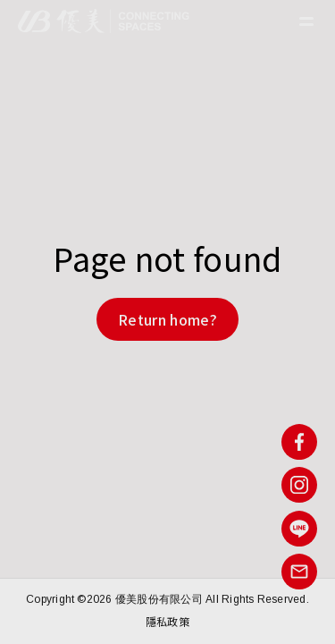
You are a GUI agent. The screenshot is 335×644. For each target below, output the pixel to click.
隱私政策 (167, 621)
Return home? (167, 319)
